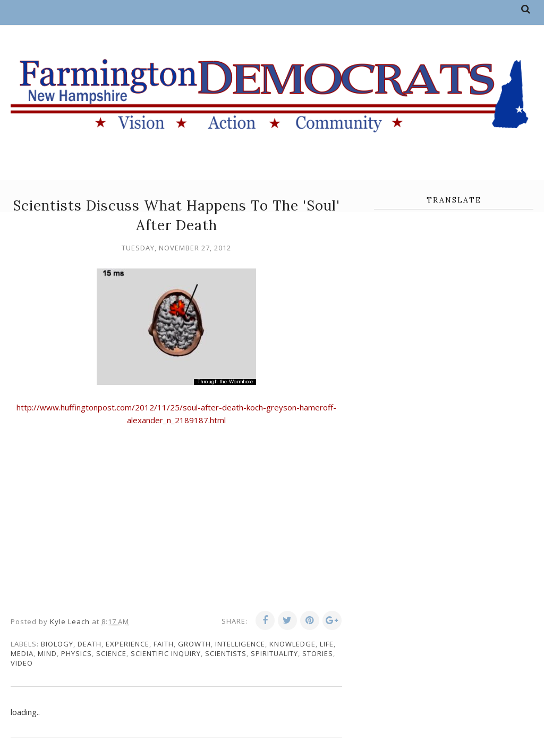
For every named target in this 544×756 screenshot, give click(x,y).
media (22, 653)
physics (76, 653)
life (327, 644)
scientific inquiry (166, 653)
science (111, 653)
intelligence (240, 644)
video (22, 663)
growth (194, 644)
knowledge (292, 644)
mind (47, 653)
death (90, 644)
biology (57, 644)
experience (127, 644)
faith (164, 644)
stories (318, 653)
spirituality (274, 653)
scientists (226, 653)
